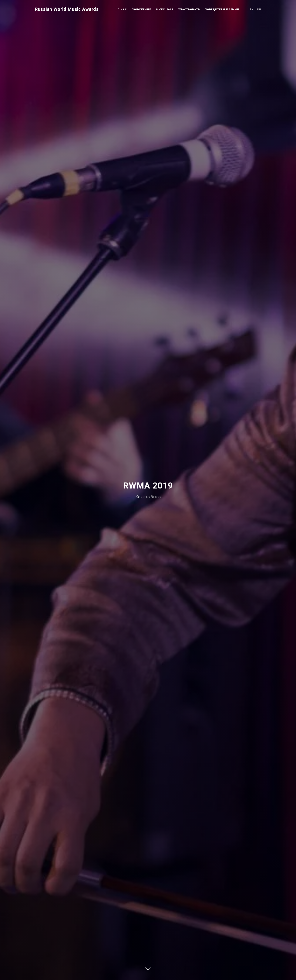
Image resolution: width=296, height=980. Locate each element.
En (252, 9)
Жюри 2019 (165, 9)
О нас (122, 9)
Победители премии (222, 9)
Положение (141, 9)
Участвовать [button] (189, 9)
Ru (259, 9)
